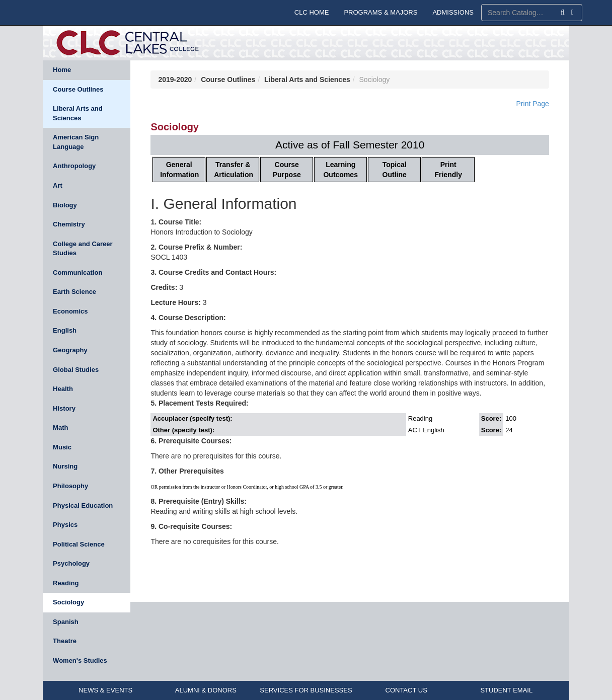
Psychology (71, 563)
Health (63, 389)
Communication (78, 273)
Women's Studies (80, 660)
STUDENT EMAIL (506, 690)
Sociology (68, 602)
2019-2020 (175, 80)
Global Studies (76, 370)
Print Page (533, 104)
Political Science (79, 544)
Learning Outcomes (340, 170)
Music (62, 447)
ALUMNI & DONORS (206, 690)
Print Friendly (448, 170)
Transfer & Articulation (234, 170)
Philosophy (70, 486)
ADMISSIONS (453, 12)
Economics (70, 311)
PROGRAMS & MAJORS (380, 12)
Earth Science (74, 292)
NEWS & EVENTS (105, 690)
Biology (65, 205)
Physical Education (83, 505)
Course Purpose (287, 170)
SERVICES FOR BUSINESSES (306, 690)
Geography (70, 350)
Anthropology (74, 166)
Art (58, 185)
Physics (65, 525)
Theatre (65, 641)
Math (60, 427)
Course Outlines (78, 89)
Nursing (65, 466)
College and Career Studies (83, 249)
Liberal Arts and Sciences (78, 113)
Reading (66, 583)
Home (62, 70)
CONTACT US (406, 690)
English (65, 330)
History (64, 408)
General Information (179, 170)
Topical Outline (395, 170)
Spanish (66, 622)
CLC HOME (312, 12)
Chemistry (69, 224)
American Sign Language (76, 142)
